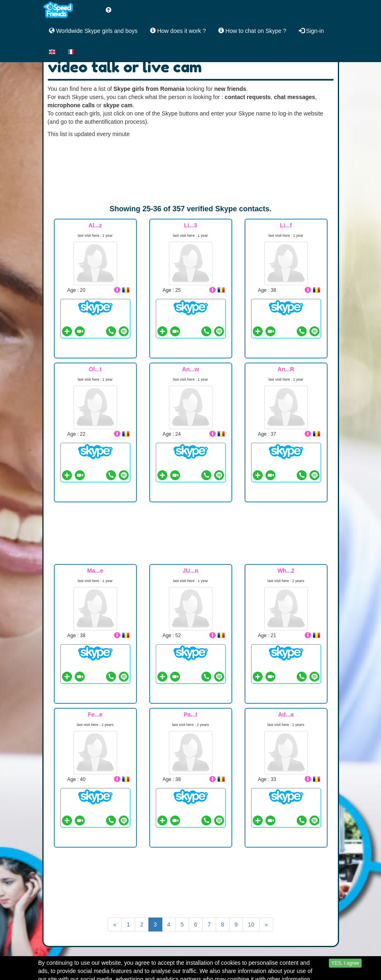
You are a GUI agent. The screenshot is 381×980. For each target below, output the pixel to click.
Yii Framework (298, 973)
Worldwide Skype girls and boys (93, 31)
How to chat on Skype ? (252, 31)
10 (251, 925)
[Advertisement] (191, 171)
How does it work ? (178, 31)
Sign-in (311, 31)
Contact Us (246, 973)
